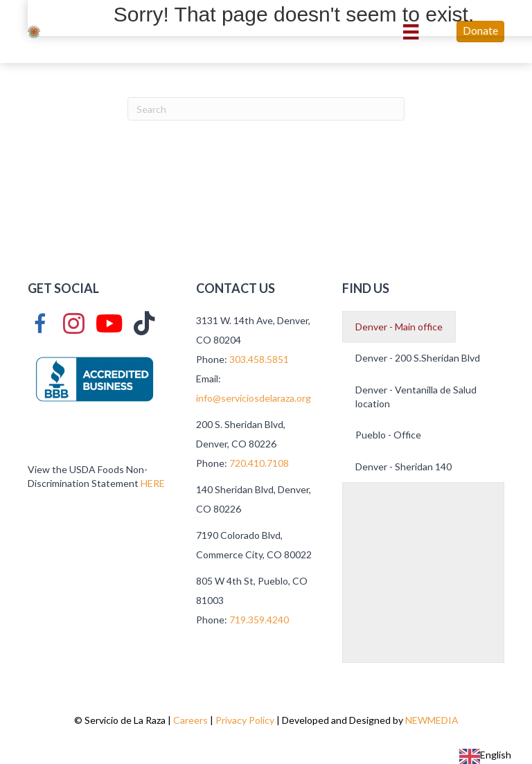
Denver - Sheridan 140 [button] (404, 467)
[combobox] (485, 756)
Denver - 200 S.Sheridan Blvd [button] (418, 358)
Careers (190, 720)
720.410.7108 (259, 463)
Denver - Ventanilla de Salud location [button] (416, 397)
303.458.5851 (259, 359)
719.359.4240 (259, 620)
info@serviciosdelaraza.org (255, 398)
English (485, 755)
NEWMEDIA (432, 720)
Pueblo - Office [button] (388, 435)
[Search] (266, 109)
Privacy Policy (245, 720)
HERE (153, 483)
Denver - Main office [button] (399, 327)
